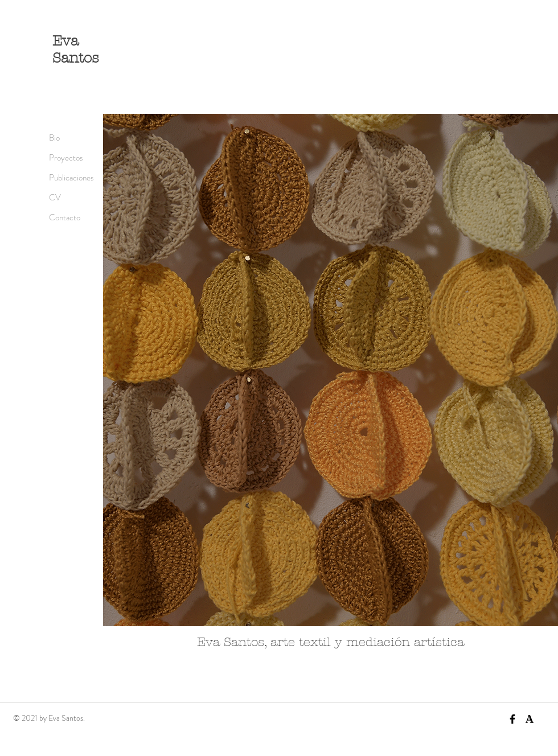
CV (55, 198)
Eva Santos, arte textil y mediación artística (331, 642)
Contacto (65, 217)
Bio (54, 138)
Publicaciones (71, 178)
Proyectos (66, 158)
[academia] (530, 719)
